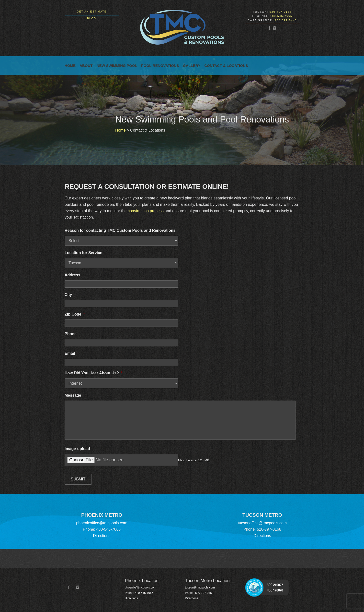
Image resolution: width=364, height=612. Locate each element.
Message (73, 395)
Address (72, 275)
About (86, 66)
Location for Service (83, 253)
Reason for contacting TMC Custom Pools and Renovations (120, 230)
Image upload (77, 449)
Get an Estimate (92, 12)
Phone (71, 334)
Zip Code (75, 314)
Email (70, 353)
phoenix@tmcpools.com (140, 588)
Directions (102, 536)
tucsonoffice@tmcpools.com (262, 523)
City (68, 295)
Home (70, 66)
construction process (146, 211)
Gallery (192, 66)
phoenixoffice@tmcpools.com (102, 523)
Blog (92, 18)
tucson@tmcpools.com (200, 588)
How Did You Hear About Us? (93, 373)
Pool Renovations (160, 66)
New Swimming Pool (117, 66)
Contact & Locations (226, 66)
